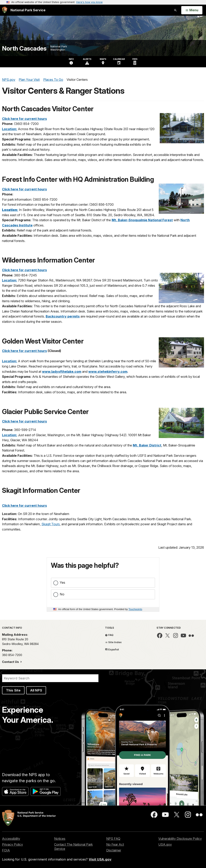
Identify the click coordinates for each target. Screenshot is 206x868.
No (62, 594)
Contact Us (11, 662)
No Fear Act (115, 844)
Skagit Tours (51, 524)
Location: (10, 129)
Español (112, 649)
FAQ (109, 635)
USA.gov (165, 844)
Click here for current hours (24, 119)
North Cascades (24, 48)
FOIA (6, 850)
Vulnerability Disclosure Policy (180, 839)
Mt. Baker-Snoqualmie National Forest (142, 220)
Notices (60, 839)
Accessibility (11, 839)
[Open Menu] (192, 10)
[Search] (50, 678)
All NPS (36, 690)
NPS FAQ (113, 839)
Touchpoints (135, 609)
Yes (62, 582)
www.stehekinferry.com (108, 372)
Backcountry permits (63, 316)
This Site (13, 690)
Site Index (113, 642)
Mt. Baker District (147, 445)
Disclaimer (114, 850)
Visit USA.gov (100, 859)
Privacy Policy (12, 844)
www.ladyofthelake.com (62, 372)
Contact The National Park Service (73, 847)
